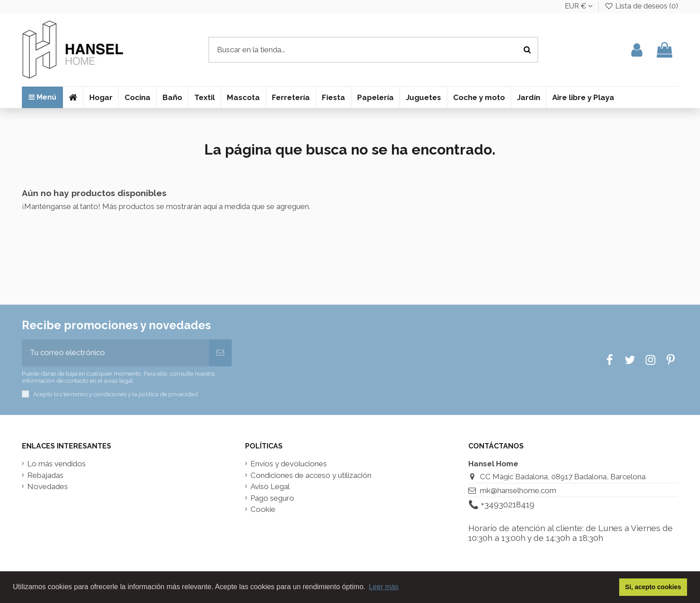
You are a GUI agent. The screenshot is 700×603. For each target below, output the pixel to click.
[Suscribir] (220, 353)
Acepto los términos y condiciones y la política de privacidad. (116, 394)
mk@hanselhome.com (518, 490)
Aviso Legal (270, 487)
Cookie (263, 509)
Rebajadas (45, 475)
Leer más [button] (384, 587)
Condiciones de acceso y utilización (311, 475)
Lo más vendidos (56, 464)
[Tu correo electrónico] (115, 353)
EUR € (579, 6)
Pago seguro (272, 498)
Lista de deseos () (641, 6)
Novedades (48, 487)
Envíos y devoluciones (289, 464)
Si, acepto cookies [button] (653, 587)
